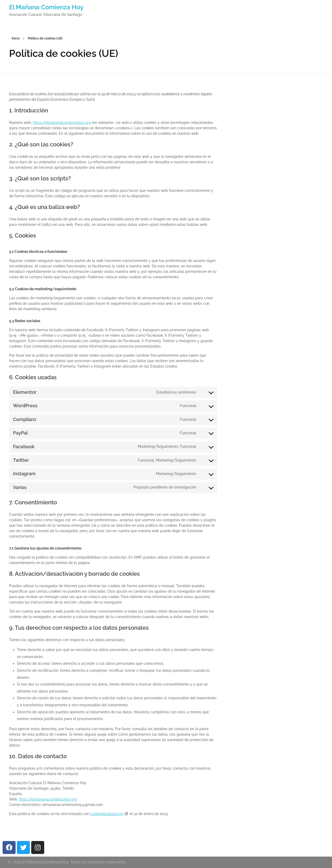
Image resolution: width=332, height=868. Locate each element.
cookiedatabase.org (107, 814)
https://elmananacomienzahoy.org (62, 123)
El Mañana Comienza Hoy (46, 7)
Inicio (16, 38)
